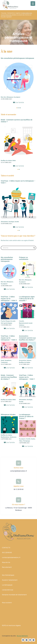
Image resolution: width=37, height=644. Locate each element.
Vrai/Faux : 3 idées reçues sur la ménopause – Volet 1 (18, 182)
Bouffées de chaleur (7, 161)
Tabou (21, 441)
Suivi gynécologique (6, 323)
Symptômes (8, 360)
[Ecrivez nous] (19, 463)
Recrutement (7, 567)
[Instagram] (27, 640)
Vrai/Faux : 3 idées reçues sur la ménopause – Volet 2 (9, 338)
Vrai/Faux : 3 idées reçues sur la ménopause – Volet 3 (9, 299)
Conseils (22, 321)
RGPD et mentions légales (11, 625)
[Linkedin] (30, 640)
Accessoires (23, 360)
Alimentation (5, 222)
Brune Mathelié (22, 636)
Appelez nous (19, 486)
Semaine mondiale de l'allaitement (14, 595)
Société (17, 222)
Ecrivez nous (19, 468)
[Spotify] (33, 640)
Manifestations (5, 437)
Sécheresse (13, 437)
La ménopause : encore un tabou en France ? (26, 416)
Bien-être (4, 97)
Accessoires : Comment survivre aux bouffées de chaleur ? (27, 338)
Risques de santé (11, 321)
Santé (3, 360)
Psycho (3, 321)
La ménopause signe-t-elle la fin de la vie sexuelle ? (27, 299)
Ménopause (10, 97)
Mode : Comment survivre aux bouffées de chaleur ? (17, 121)
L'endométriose (8, 590)
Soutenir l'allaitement (10, 580)
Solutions (22, 325)
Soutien (33, 439)
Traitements (4, 362)
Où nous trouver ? (18, 505)
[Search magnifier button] (34, 248)
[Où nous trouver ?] (19, 500)
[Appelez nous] (19, 481)
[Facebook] (23, 640)
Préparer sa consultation (24, 258)
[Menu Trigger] (33, 4)
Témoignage (26, 441)
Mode (14, 161)
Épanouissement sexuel (26, 323)
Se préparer (17, 97)
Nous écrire (6, 562)
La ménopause (7, 585)
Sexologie (11, 222)
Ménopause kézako (8, 415)
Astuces (29, 360)
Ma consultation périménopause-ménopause (17, 58)
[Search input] (18, 248)
